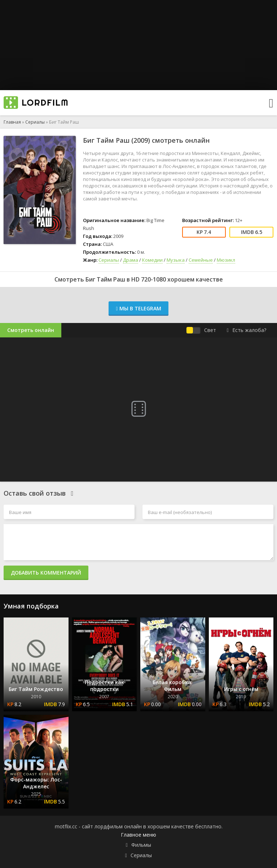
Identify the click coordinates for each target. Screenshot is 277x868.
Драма (131, 260)
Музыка (176, 260)
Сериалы (35, 122)
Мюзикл (226, 260)
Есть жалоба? (247, 330)
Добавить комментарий (46, 573)
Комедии (152, 260)
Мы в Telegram (138, 308)
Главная (12, 122)
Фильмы (141, 845)
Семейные (201, 260)
